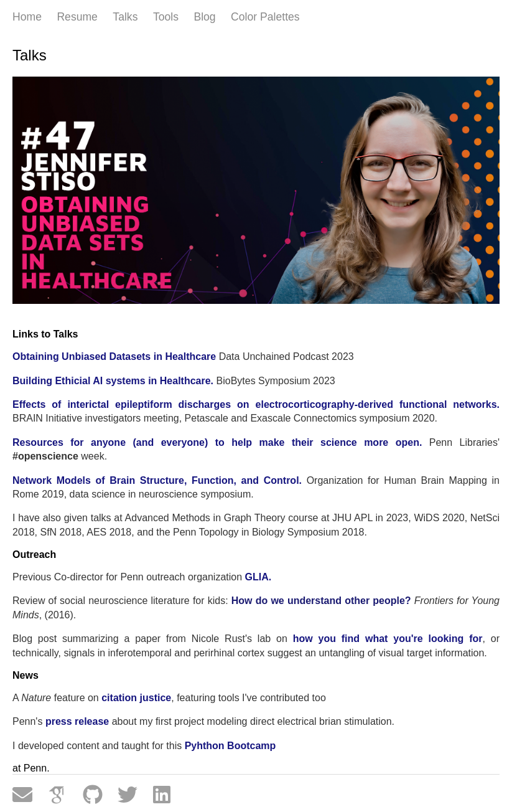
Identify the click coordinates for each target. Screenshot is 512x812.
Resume (77, 17)
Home (27, 17)
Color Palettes (265, 17)
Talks (125, 17)
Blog (204, 17)
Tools (166, 17)
